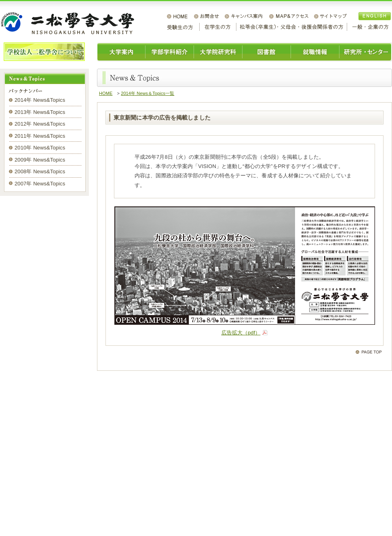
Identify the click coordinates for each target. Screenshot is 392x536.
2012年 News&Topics (40, 124)
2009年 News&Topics (40, 160)
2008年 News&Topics (40, 171)
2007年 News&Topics (40, 184)
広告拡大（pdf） (241, 333)
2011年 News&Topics (40, 136)
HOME (106, 93)
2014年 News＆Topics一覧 (148, 93)
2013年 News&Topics (40, 112)
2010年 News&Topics (40, 148)
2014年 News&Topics (40, 100)
